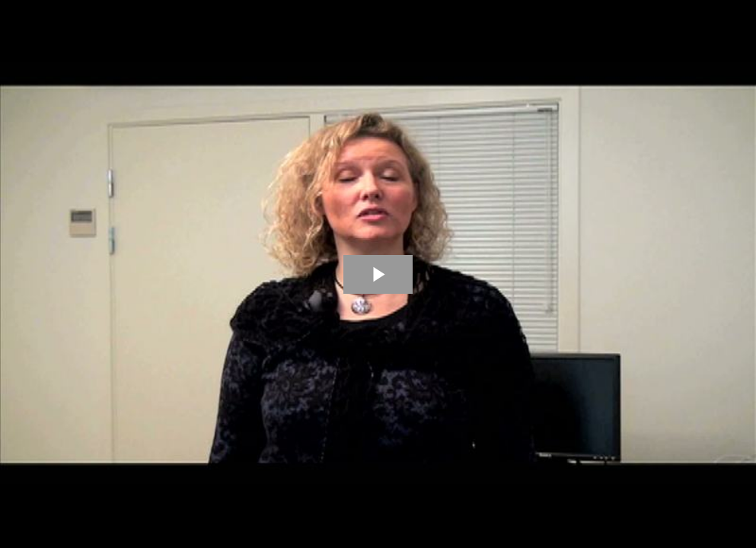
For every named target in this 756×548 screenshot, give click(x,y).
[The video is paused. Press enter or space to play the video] (378, 274)
